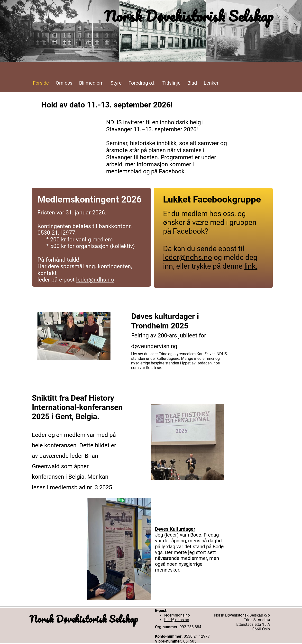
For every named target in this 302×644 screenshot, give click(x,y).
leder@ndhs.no (95, 280)
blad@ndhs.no (177, 620)
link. (251, 266)
